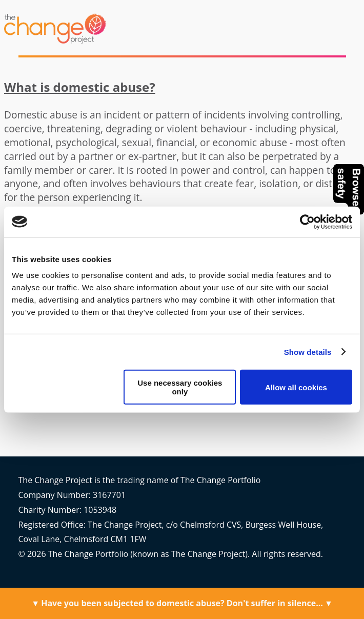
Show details (308, 352)
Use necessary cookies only (180, 387)
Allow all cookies (296, 387)
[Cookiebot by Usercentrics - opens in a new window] (307, 222)
